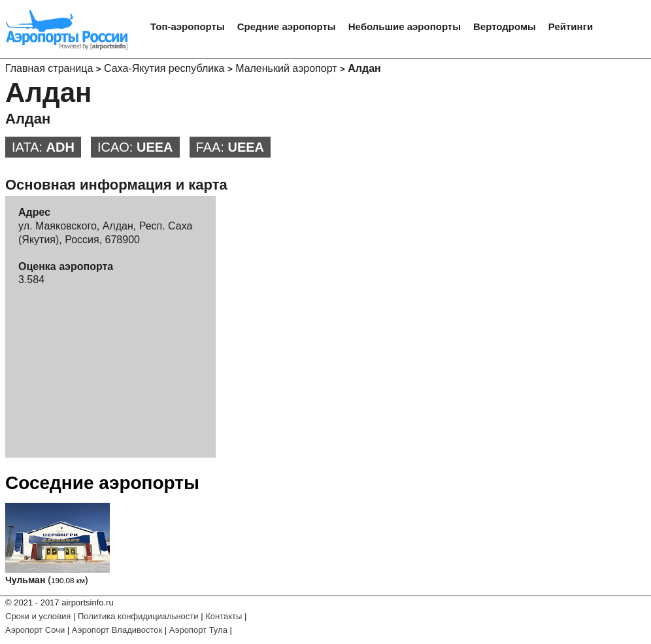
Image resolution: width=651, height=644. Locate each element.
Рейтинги (571, 26)
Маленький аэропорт (286, 68)
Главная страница (49, 68)
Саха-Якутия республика (164, 68)
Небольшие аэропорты (405, 26)
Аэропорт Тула (198, 630)
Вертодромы (505, 26)
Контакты (224, 616)
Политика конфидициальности (138, 616)
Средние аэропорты (287, 26)
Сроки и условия (38, 616)
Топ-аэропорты (188, 26)
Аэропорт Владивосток (117, 630)
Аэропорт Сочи (35, 630)
